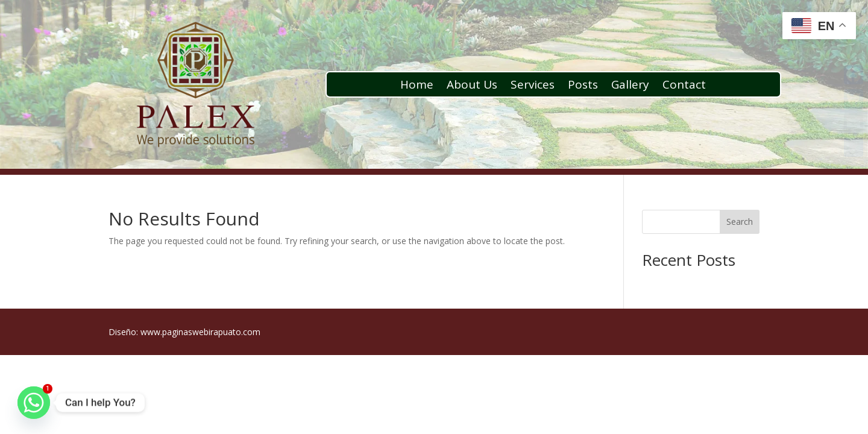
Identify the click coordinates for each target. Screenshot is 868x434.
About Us (472, 86)
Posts (583, 86)
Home (417, 86)
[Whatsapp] (34, 403)
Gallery (630, 86)
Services (533, 86)
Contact (684, 86)
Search (740, 222)
